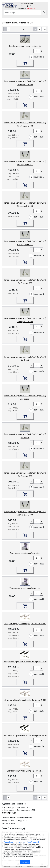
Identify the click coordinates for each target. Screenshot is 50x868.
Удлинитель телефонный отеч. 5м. (25, 588)
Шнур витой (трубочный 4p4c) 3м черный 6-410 (25, 735)
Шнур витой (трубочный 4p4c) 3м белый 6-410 (25, 700)
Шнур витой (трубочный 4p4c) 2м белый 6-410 (25, 623)
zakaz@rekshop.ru (27, 3)
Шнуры (15, 23)
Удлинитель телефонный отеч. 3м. (25, 553)
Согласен (25, 862)
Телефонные (27, 23)
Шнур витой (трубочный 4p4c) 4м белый (25, 771)
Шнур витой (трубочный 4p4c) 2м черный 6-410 (25, 662)
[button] (31, 57)
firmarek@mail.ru (27, 6)
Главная (5, 23)
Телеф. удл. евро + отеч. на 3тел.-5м (25, 46)
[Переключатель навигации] (42, 6)
